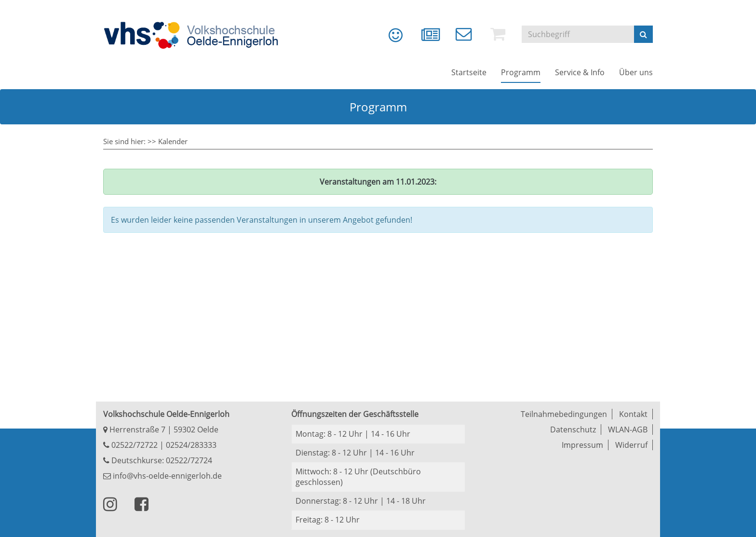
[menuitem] (389, 39)
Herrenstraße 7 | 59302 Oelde (161, 430)
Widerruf (631, 445)
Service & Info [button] (580, 72)
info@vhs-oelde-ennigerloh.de (162, 476)
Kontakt (633, 414)
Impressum (582, 445)
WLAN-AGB (628, 430)
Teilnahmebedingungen (564, 414)
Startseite (469, 72)
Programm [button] (521, 72)
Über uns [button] (636, 72)
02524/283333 (191, 445)
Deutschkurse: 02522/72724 (161, 460)
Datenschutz (573, 430)
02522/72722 (134, 445)
